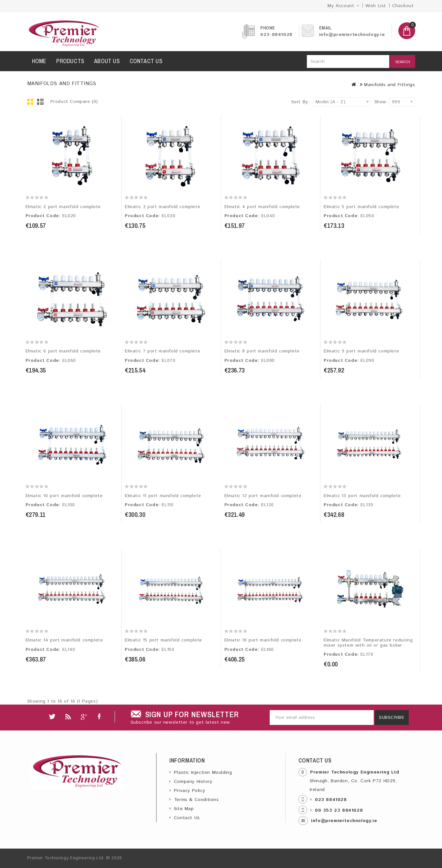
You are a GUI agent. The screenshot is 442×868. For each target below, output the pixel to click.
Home (39, 61)
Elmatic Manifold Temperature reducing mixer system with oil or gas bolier (368, 643)
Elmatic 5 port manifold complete (361, 207)
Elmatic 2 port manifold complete (63, 207)
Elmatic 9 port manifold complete (361, 351)
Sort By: (301, 102)
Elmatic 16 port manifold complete (263, 640)
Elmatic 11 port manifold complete (163, 496)
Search (403, 62)
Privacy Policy (189, 791)
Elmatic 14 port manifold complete (64, 640)
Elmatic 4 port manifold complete (262, 207)
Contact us (146, 61)
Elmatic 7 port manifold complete (162, 351)
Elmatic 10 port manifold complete (64, 496)
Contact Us (187, 818)
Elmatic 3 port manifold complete (162, 207)
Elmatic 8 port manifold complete (262, 351)
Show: (376, 102)
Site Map (184, 809)
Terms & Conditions (196, 800)
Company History (193, 782)
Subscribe (392, 718)
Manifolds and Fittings (389, 85)
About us (107, 61)
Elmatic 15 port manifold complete (163, 640)
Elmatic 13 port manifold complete (362, 496)
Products (70, 61)
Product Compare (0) (74, 102)
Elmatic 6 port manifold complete (63, 351)
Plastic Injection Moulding (203, 773)
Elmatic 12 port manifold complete (263, 496)
